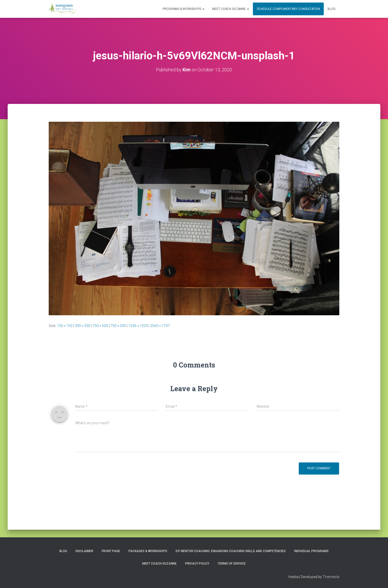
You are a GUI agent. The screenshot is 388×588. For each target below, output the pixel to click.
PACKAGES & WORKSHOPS (148, 551)
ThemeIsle (331, 577)
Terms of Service (232, 564)
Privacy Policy (197, 564)
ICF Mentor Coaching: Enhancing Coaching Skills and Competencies (231, 551)
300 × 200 (82, 326)
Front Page (111, 551)
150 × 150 (65, 326)
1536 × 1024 (138, 326)
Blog (332, 9)
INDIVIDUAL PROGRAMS (311, 551)
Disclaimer (84, 551)
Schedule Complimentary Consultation (288, 9)
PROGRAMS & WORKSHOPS (184, 9)
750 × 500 (100, 326)
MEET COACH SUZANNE (231, 9)
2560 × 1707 (160, 326)
